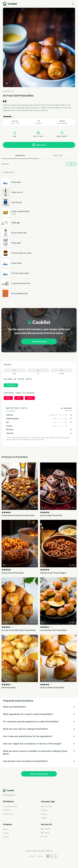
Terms (40, 856)
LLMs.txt (23, 856)
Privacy (32, 856)
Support (44, 818)
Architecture (8, 814)
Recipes (44, 814)
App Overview (46, 806)
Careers (6, 833)
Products (44, 810)
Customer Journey (10, 806)
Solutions (6, 810)
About (5, 829)
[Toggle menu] (73, 4)
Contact (6, 837)
